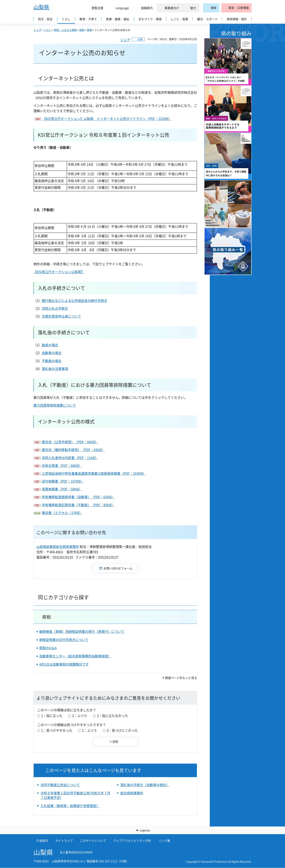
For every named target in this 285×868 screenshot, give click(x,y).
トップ (37, 30)
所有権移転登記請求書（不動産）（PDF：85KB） (78, 505)
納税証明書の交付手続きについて (64, 640)
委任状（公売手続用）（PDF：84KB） (70, 442)
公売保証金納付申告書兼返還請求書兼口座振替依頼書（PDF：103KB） (94, 473)
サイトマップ (64, 840)
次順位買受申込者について (61, 316)
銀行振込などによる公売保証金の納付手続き (75, 301)
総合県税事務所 (132, 793)
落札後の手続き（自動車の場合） (145, 785)
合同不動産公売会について (60, 785)
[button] (96, 8)
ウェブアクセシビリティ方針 (132, 840)
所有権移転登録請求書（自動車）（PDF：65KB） (78, 497)
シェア (125, 40)
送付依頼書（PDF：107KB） (63, 481)
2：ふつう (80, 716)
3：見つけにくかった (122, 730)
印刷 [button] (140, 39)
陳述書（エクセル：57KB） (62, 513)
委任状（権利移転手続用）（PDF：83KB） (73, 450)
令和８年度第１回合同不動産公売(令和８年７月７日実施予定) (75, 795)
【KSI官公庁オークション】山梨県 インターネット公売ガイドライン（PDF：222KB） (107, 119)
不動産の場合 (52, 361)
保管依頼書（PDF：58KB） (62, 489)
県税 (82, 30)
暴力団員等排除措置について (55, 405)
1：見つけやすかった (57, 730)
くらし (47, 30)
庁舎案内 (42, 840)
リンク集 (164, 840)
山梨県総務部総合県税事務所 (58, 547)
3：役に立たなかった (113, 716)
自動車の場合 (52, 353)
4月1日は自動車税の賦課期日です (64, 664)
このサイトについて (93, 840)
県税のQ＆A (48, 648)
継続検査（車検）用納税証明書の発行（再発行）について (82, 632)
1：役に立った (52, 716)
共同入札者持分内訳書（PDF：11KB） (70, 458)
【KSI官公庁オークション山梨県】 (59, 272)
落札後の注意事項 (55, 369)
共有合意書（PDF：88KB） (62, 466)
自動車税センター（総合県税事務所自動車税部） (75, 656)
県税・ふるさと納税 (65, 30)
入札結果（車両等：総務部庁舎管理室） (70, 806)
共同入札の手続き (55, 308)
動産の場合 (50, 345)
